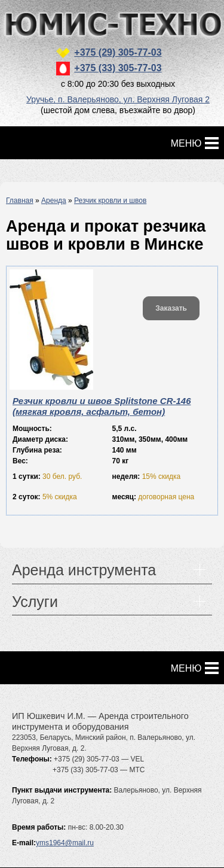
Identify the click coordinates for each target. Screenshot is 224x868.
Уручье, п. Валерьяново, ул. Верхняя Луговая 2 (118, 99)
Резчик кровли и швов (110, 201)
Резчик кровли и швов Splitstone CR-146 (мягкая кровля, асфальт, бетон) (102, 406)
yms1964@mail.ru (65, 843)
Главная (20, 201)
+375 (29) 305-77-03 (118, 52)
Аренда (54, 201)
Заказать (171, 308)
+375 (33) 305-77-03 (118, 68)
